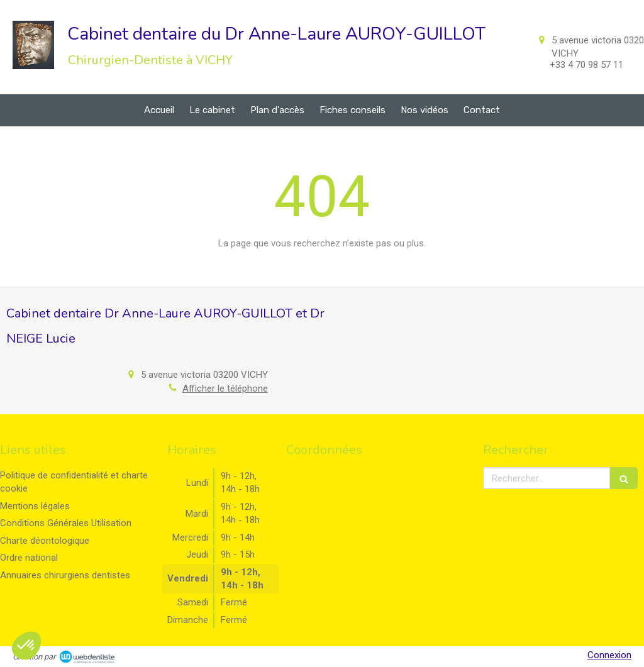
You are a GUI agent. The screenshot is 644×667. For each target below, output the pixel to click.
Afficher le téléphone (225, 389)
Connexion (609, 655)
